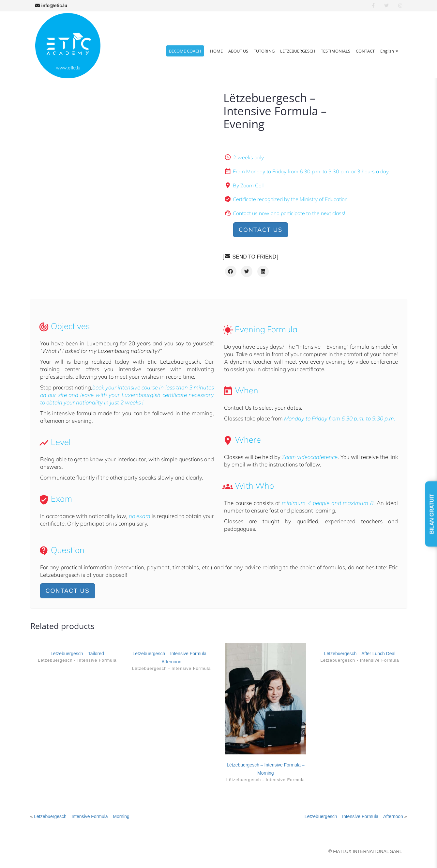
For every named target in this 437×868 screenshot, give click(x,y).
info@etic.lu (51, 6)
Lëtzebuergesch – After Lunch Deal (360, 654)
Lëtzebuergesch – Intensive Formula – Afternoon (354, 816)
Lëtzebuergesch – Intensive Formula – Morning (82, 816)
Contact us (261, 230)
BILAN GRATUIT (432, 514)
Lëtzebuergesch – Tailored (77, 654)
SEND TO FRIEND (250, 256)
